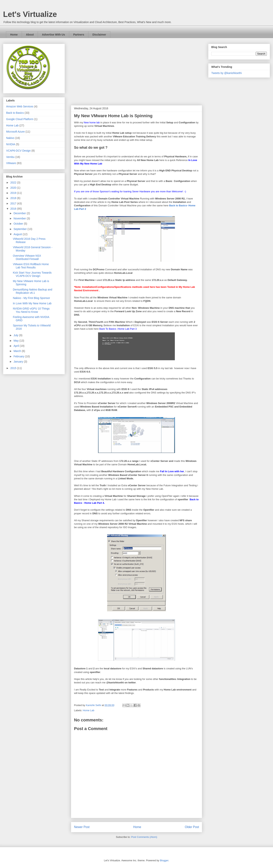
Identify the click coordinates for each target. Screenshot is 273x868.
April (17, 346)
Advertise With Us (53, 35)
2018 (14, 198)
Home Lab (89, 710)
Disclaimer (99, 35)
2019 (14, 193)
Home (14, 35)
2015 (14, 368)
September (20, 229)
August (18, 234)
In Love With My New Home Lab (32, 303)
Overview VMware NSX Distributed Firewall (27, 257)
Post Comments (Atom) (144, 837)
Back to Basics (15, 113)
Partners (79, 35)
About (30, 35)
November (20, 218)
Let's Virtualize (30, 14)
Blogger (164, 860)
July (16, 335)
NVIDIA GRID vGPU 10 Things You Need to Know (31, 310)
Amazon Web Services (20, 106)
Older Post (192, 827)
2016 (14, 209)
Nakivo (10, 138)
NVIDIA (11, 144)
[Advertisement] (136, 73)
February (19, 356)
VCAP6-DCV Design (18, 151)
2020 (14, 188)
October (19, 224)
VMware (11, 163)
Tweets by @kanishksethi (226, 73)
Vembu (10, 157)
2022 (14, 183)
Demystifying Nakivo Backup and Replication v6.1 (33, 291)
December (20, 213)
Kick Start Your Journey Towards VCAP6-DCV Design (32, 274)
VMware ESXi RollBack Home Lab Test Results (31, 266)
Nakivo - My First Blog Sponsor (31, 298)
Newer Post (82, 827)
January (19, 362)
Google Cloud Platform (20, 119)
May (16, 341)
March (18, 351)
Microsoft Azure (15, 132)
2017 (14, 203)
